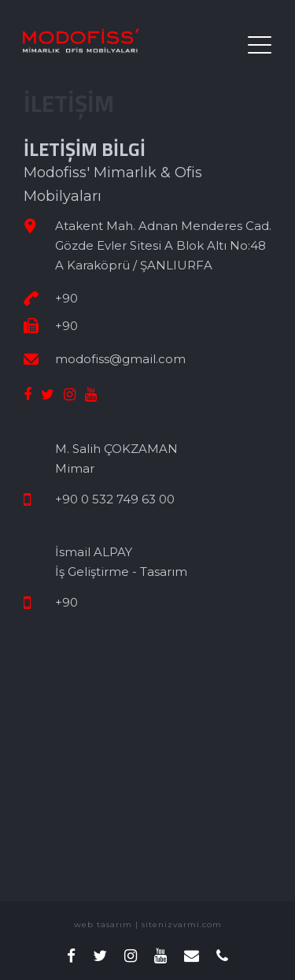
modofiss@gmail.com (120, 359)
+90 (66, 298)
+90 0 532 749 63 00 (115, 499)
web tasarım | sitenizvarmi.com (148, 924)
